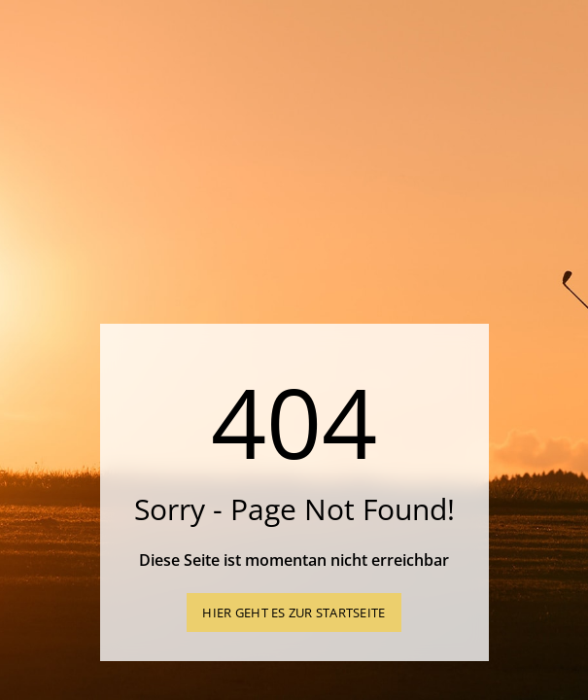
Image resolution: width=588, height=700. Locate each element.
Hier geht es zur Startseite (294, 612)
